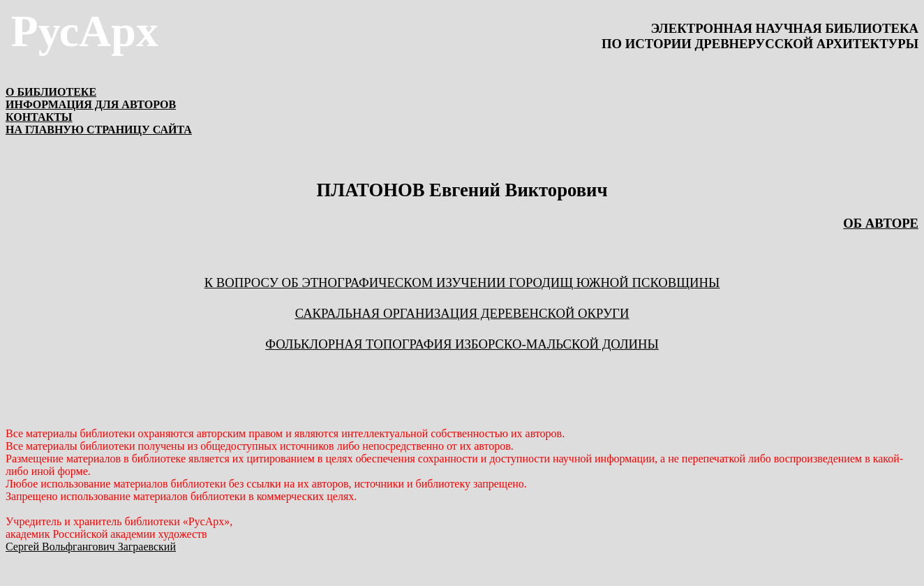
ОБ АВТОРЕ (881, 223)
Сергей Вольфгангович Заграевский (91, 547)
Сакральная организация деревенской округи (462, 313)
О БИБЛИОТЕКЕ (51, 92)
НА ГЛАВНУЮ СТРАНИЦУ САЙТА (99, 130)
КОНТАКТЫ (39, 117)
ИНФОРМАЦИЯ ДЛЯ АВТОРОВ (91, 104)
